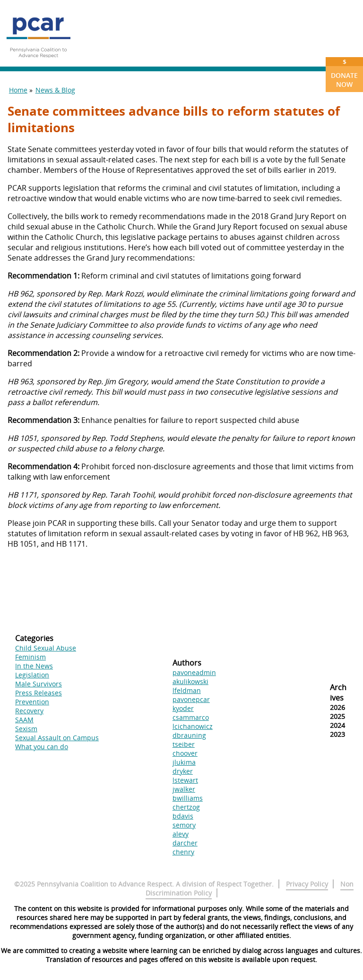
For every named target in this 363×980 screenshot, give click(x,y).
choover (185, 753)
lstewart (185, 780)
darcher (185, 843)
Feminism (30, 657)
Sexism (26, 729)
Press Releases (39, 693)
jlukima (184, 762)
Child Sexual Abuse (46, 648)
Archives (338, 693)
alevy (181, 834)
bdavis (183, 816)
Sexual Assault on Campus (57, 738)
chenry (183, 852)
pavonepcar (191, 699)
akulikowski (190, 681)
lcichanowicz (193, 726)
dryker (183, 771)
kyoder (183, 708)
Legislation (32, 675)
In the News (34, 666)
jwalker (184, 789)
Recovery (29, 711)
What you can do (42, 747)
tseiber (184, 744)
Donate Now (344, 73)
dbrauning (189, 735)
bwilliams (188, 798)
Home (18, 90)
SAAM (24, 720)
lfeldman (187, 690)
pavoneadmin (194, 672)
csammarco (191, 717)
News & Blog (55, 90)
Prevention (32, 702)
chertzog (186, 807)
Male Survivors (39, 684)
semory (184, 825)
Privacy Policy (307, 884)
